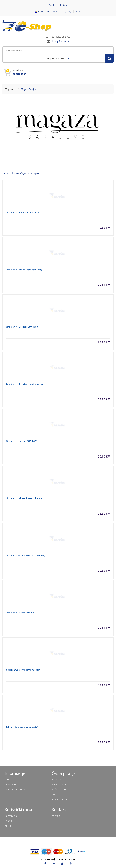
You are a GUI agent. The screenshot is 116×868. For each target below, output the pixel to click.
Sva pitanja (58, 779)
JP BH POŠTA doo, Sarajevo (59, 859)
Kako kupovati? (60, 784)
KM (54, 11)
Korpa (8, 826)
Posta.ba (64, 5)
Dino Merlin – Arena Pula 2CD (20, 613)
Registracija (67, 11)
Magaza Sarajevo (29, 89)
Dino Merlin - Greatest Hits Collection (25, 384)
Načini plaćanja (60, 789)
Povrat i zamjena (61, 799)
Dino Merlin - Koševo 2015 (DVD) (21, 441)
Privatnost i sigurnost (16, 789)
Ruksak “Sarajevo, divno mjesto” (22, 727)
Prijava (78, 11)
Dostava (56, 794)
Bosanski (40, 11)
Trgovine (9, 89)
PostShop (53, 5)
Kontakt (56, 816)
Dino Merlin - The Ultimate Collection (24, 498)
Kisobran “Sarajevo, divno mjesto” (23, 670)
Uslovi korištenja (13, 784)
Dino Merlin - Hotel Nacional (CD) (22, 212)
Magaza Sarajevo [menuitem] (56, 58)
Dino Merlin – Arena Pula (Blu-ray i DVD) (25, 556)
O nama (9, 779)
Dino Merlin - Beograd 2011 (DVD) (22, 327)
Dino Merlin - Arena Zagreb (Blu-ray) (24, 270)
